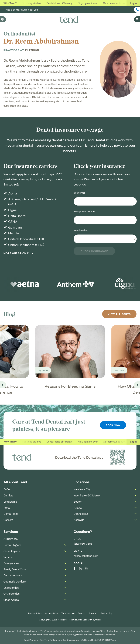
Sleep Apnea (11, 600)
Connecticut (81, 513)
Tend (45, 370)
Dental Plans (11, 513)
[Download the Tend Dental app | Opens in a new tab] (117, 457)
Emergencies (11, 563)
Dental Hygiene (12, 545)
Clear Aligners (12, 551)
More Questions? (17, 253)
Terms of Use (68, 613)
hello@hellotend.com (86, 556)
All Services (11, 539)
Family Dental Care (15, 569)
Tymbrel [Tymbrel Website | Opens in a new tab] (97, 619)
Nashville (79, 520)
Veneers (8, 557)
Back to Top (107, 613)
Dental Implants (13, 575)
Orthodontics (11, 593)
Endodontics (11, 587)
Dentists (8, 495)
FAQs (7, 489)
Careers (8, 520)
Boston (78, 501)
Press (7, 507)
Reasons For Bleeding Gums (70, 386)
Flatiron (32, 50)
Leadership (10, 501)
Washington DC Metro (87, 495)
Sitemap (93, 613)
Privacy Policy (35, 613)
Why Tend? (10, 3)
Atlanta (78, 507)
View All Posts (119, 314)
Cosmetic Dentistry (15, 581)
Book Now (113, 425)
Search (82, 613)
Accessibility (52, 613)
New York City (82, 489)
